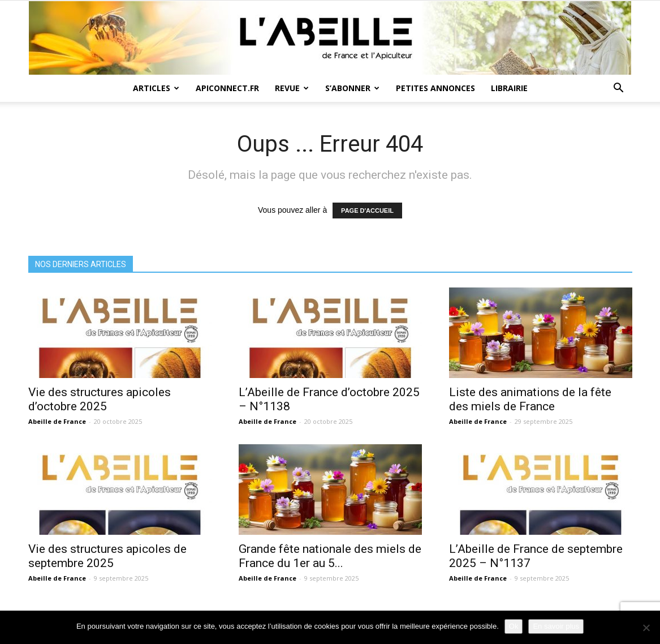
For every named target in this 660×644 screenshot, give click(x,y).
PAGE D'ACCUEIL (367, 211)
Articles (156, 88)
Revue (292, 88)
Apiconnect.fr (227, 88)
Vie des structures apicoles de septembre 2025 (107, 556)
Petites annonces (435, 88)
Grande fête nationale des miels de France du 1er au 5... (330, 556)
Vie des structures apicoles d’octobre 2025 (100, 399)
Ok (514, 626)
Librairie (509, 88)
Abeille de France (57, 421)
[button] (619, 89)
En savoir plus (556, 626)
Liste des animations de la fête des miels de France (530, 399)
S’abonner (352, 88)
